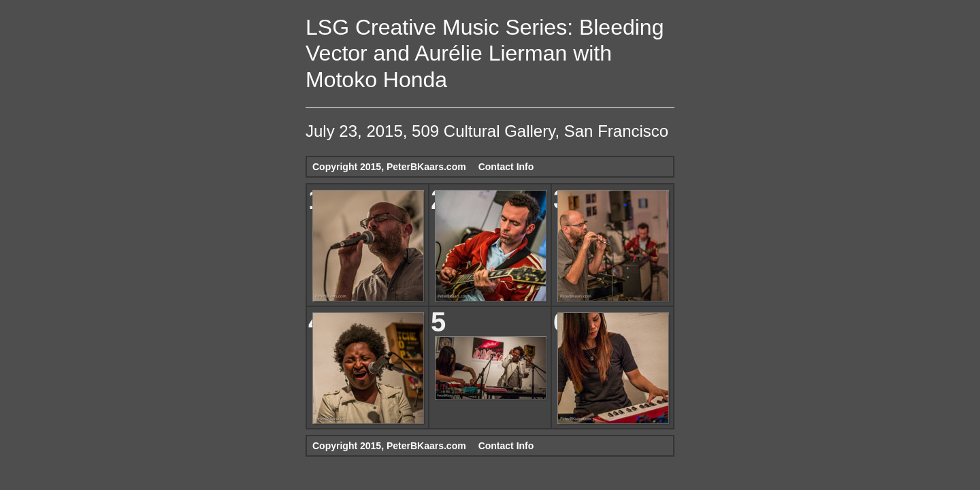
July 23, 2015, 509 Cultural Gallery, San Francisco (487, 131)
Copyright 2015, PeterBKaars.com (389, 167)
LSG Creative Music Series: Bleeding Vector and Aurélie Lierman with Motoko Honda (485, 53)
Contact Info (506, 167)
